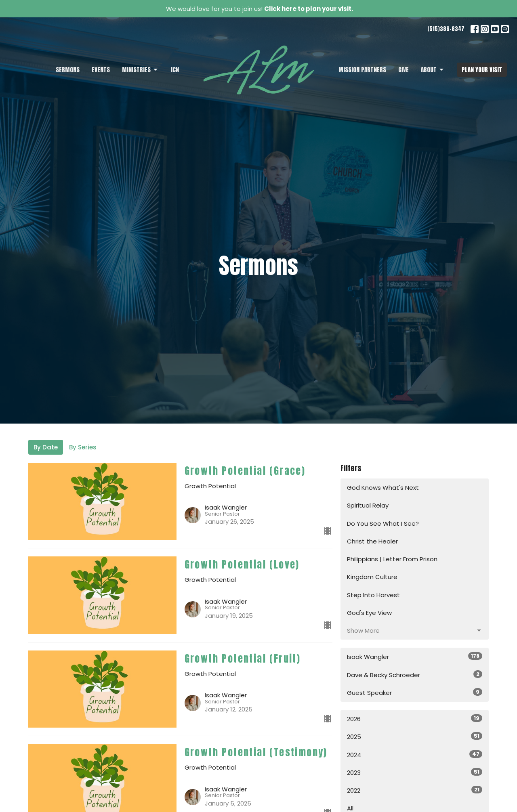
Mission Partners (362, 70)
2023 (415, 772)
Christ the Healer (372, 541)
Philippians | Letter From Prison (392, 559)
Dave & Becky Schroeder (415, 675)
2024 (415, 755)
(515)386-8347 (446, 29)
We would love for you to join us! (260, 9)
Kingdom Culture (372, 577)
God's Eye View (369, 613)
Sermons (68, 70)
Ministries (140, 70)
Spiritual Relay (368, 505)
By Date (46, 447)
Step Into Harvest (373, 595)
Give (404, 70)
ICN (175, 70)
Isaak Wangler (415, 657)
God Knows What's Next (383, 488)
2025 (415, 736)
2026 (415, 719)
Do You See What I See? (383, 523)
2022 (415, 790)
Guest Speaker (415, 692)
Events (101, 70)
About (433, 70)
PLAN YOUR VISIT (482, 70)
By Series (83, 447)
